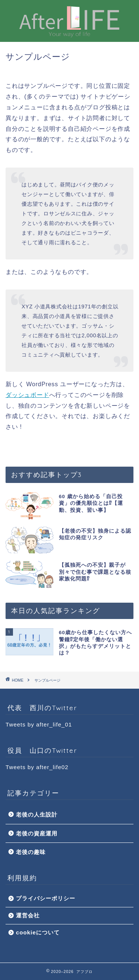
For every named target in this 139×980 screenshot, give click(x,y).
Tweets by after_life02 (37, 767)
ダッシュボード (27, 395)
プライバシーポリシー (46, 898)
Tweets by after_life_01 (39, 724)
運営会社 (28, 915)
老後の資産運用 (37, 833)
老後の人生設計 (37, 815)
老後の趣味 (31, 852)
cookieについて (38, 932)
